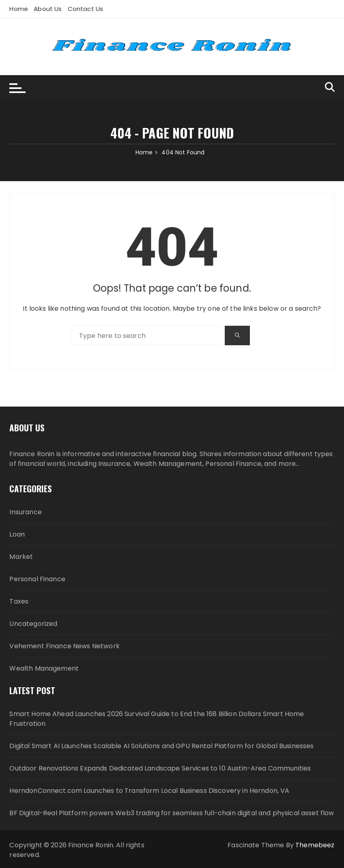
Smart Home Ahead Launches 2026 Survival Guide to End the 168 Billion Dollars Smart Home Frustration (157, 719)
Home (19, 9)
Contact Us (86, 9)
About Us (48, 9)
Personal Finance (37, 579)
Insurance (25, 512)
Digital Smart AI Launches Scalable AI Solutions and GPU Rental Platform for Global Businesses (161, 746)
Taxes (19, 601)
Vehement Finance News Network (64, 646)
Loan (17, 534)
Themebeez (315, 845)
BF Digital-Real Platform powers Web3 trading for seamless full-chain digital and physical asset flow (172, 813)
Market (21, 557)
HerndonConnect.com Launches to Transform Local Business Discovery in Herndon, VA (149, 791)
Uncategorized (33, 624)
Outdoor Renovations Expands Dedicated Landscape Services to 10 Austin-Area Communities (160, 768)
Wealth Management (44, 668)
